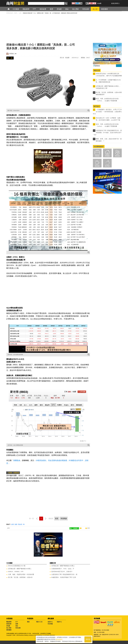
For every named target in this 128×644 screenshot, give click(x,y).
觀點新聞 (9, 622)
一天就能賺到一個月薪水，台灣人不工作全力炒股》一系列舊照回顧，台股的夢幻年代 (107, 112)
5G (24, 524)
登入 (118, 3)
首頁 (10, 9)
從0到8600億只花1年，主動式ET (62, 571)
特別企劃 (18, 628)
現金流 (20, 524)
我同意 (88, 639)
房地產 (8, 626)
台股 (12, 524)
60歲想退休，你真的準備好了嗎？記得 (64, 577)
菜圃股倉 (17, 460)
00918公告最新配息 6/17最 (17, 566)
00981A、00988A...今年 (16, 571)
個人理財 (9, 628)
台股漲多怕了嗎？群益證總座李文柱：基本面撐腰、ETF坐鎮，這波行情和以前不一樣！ (107, 133)
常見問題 (50, 624)
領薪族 (97, 156)
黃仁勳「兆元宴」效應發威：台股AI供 (20, 577)
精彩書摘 (9, 630)
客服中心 (59, 622)
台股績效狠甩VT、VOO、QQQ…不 (63, 569)
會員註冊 (114, 3)
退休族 (97, 166)
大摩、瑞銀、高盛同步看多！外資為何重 (21, 574)
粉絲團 (99, 3)
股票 (17, 624)
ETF (17, 622)
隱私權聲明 (59, 639)
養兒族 (117, 156)
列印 (89, 528)
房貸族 (107, 156)
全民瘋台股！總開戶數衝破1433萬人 (20, 569)
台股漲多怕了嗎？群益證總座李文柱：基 (64, 574)
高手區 (107, 166)
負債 (16, 524)
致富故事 (9, 624)
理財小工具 (39, 622)
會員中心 (50, 622)
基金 (17, 626)
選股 (28, 622)
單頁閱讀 (64, 519)
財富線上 (12, 54)
